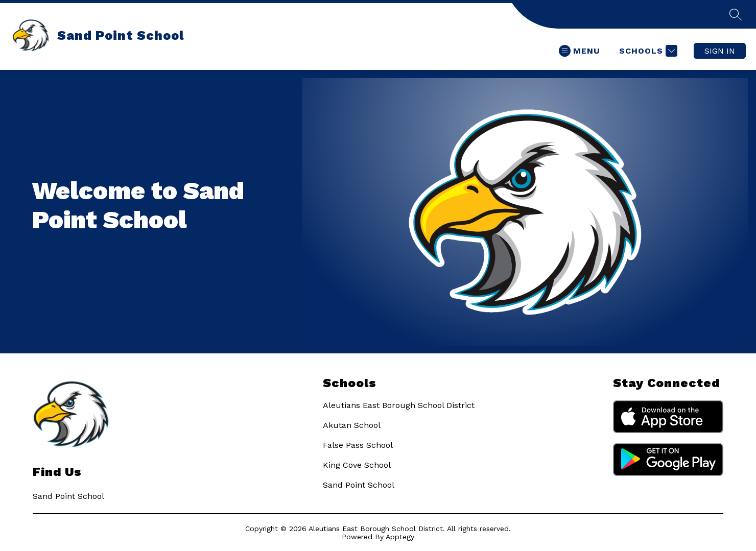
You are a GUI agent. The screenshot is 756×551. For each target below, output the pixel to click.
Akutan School (352, 425)
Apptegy (400, 537)
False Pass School (358, 445)
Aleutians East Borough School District (399, 405)
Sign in (720, 51)
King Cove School (357, 465)
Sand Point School (359, 485)
